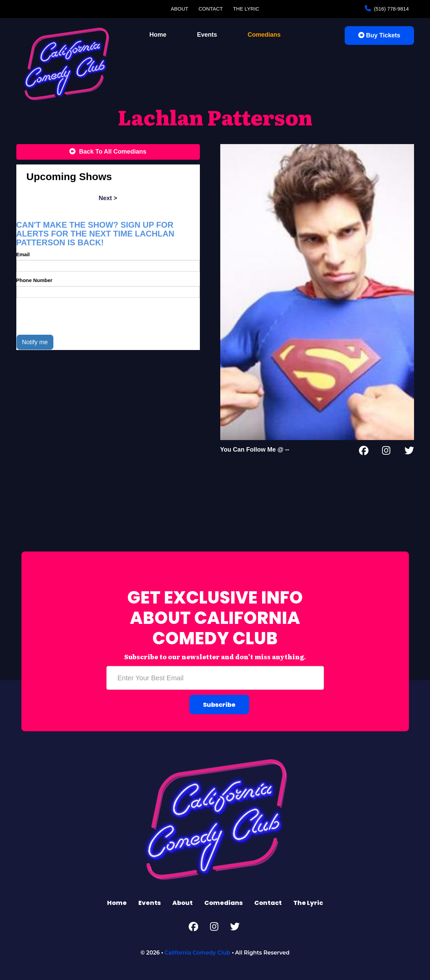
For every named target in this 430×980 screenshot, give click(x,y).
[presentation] (68, 316)
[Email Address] (215, 678)
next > (108, 198)
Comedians (264, 35)
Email (23, 254)
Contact (211, 9)
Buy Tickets (379, 35)
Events (207, 35)
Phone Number (35, 280)
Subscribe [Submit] (219, 705)
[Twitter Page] (409, 452)
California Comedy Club (197, 953)
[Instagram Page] (386, 452)
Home (158, 35)
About (179, 9)
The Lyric (246, 9)
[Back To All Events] (108, 152)
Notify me (35, 342)
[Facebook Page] (364, 452)
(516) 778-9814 (391, 9)
